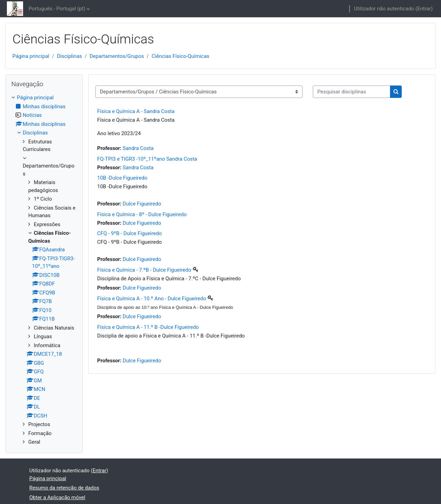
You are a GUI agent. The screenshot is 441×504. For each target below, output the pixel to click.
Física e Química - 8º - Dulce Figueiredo (142, 214)
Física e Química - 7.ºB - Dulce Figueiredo (144, 270)
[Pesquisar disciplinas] (352, 92)
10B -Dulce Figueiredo (122, 178)
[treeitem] (44, 270)
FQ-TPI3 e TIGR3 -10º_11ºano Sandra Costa (147, 159)
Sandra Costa (138, 148)
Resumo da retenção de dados (64, 488)
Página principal (31, 56)
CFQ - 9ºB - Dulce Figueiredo (130, 233)
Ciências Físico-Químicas (181, 56)
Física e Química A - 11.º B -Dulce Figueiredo (148, 327)
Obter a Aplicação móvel (57, 497)
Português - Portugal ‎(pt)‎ (57, 9)
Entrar (424, 9)
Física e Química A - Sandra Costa (136, 111)
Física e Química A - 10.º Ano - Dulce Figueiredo (152, 299)
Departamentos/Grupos (117, 56)
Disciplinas (69, 56)
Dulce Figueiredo (142, 204)
